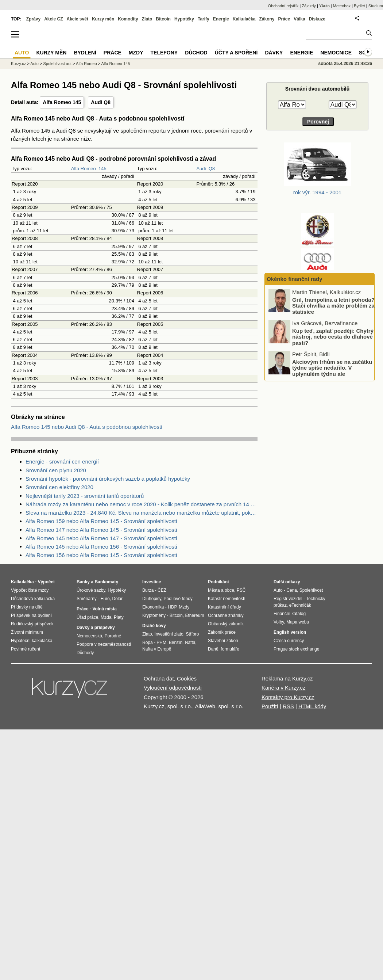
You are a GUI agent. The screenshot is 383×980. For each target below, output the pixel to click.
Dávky (274, 53)
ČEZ (162, 590)
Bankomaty (106, 582)
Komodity (128, 19)
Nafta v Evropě (157, 649)
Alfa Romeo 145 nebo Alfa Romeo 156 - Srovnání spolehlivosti (101, 547)
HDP (172, 607)
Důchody (85, 653)
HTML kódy (312, 706)
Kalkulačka (244, 19)
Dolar (117, 599)
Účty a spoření (236, 53)
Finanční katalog (290, 614)
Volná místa (104, 609)
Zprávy (33, 19)
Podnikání (218, 582)
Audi (201, 169)
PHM (161, 642)
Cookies (187, 678)
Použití (270, 706)
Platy (119, 617)
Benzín (176, 642)
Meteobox (342, 6)
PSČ (241, 590)
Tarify (204, 19)
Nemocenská (89, 636)
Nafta (190, 642)
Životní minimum (27, 632)
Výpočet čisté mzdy (30, 590)
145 (102, 169)
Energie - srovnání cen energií (62, 462)
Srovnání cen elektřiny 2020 (59, 487)
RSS (288, 706)
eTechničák (300, 605)
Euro (105, 599)
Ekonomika (153, 607)
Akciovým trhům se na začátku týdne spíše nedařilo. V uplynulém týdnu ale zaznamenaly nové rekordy (332, 371)
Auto (34, 64)
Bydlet (359, 6)
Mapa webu (298, 622)
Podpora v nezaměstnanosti (104, 644)
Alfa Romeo (84, 169)
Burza (148, 590)
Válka (299, 19)
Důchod (196, 53)
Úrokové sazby (91, 590)
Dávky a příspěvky (96, 628)
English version (290, 632)
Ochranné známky (226, 615)
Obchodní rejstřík (283, 6)
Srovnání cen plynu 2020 (56, 470)
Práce (284, 19)
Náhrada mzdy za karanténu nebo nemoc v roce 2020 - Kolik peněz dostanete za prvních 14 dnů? (142, 504)
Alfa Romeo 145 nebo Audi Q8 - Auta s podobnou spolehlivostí (87, 427)
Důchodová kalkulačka (33, 599)
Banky (83, 582)
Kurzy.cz (18, 64)
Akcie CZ (53, 19)
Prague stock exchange (296, 649)
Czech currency (289, 641)
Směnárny (87, 599)
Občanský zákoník (226, 624)
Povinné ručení (26, 649)
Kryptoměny (154, 615)
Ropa (148, 642)
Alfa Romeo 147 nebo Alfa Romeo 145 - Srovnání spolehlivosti (101, 530)
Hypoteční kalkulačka (32, 641)
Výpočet (46, 582)
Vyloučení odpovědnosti (173, 688)
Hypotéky (184, 19)
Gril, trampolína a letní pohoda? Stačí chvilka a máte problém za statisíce (333, 305)
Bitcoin (163, 19)
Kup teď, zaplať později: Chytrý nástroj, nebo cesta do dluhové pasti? (333, 336)
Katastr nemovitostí (227, 599)
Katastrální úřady (225, 607)
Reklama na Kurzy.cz (287, 678)
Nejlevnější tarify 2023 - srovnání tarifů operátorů (85, 496)
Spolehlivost (311, 590)
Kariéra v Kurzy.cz (284, 688)
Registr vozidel (288, 599)
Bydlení (85, 53)
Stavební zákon (223, 641)
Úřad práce (87, 617)
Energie (221, 19)
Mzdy (136, 53)
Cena (292, 590)
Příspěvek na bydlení (31, 615)
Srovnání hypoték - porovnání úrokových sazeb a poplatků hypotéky (108, 479)
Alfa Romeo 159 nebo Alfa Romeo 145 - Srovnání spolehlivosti (101, 521)
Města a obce (221, 590)
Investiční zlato (169, 634)
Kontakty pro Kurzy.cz (288, 697)
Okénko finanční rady (295, 279)
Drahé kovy (154, 626)
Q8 (212, 169)
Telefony (164, 53)
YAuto (324, 6)
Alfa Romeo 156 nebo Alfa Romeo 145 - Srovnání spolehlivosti (101, 555)
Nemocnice (336, 53)
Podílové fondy (178, 599)
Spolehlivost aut (57, 64)
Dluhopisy (152, 599)
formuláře (230, 649)
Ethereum (194, 615)
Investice (152, 582)
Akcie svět (78, 19)
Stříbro (192, 634)
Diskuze (317, 19)
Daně (213, 649)
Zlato (147, 19)
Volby (279, 622)
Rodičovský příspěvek (32, 624)
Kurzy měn (103, 19)
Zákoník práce (222, 632)
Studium (376, 6)
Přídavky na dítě (27, 607)
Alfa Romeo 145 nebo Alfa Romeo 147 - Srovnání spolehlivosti (101, 538)
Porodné (113, 636)
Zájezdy (309, 6)
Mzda (106, 617)
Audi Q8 (101, 102)
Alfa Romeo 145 (62, 102)
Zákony (267, 19)
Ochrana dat (159, 678)
